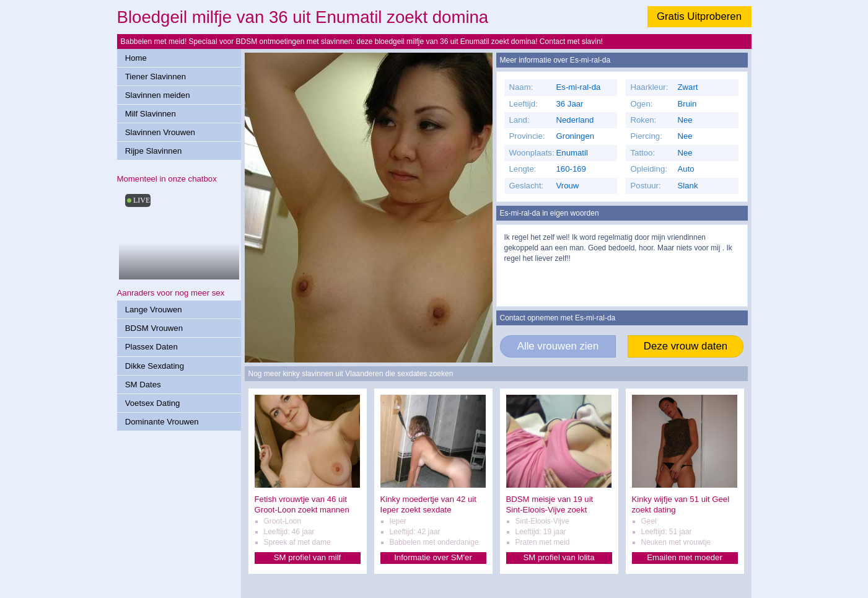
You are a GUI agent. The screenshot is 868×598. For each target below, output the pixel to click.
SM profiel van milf (307, 557)
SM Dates (143, 385)
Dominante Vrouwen (162, 422)
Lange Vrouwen (154, 310)
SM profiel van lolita (559, 557)
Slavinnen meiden (158, 95)
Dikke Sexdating (155, 366)
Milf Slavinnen (151, 114)
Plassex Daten (151, 347)
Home (136, 58)
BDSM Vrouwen (154, 328)
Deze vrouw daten (686, 346)
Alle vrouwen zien (558, 346)
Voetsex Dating (153, 403)
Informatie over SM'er (433, 557)
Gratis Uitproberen (699, 16)
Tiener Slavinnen (156, 77)
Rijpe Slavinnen (154, 151)
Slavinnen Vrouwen (160, 132)
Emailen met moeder (685, 557)
